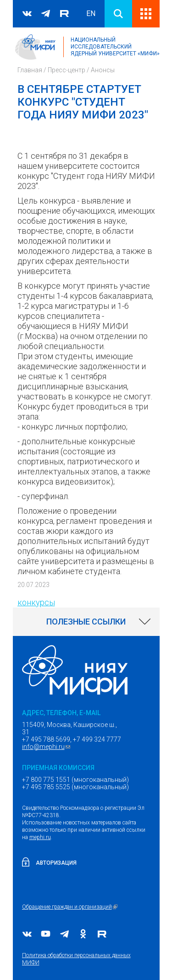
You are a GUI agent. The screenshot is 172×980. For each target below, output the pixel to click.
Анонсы (103, 70)
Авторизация (56, 863)
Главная (30, 70)
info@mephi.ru (47, 747)
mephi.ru (40, 837)
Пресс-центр (67, 70)
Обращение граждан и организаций (71, 907)
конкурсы (36, 602)
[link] (86, 622)
